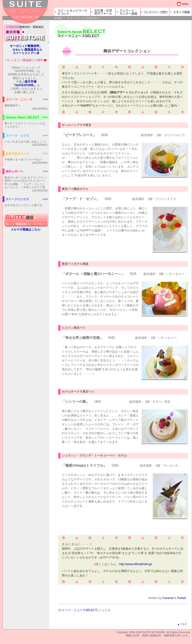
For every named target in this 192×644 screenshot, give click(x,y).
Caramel (168, 598)
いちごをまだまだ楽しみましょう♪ (25, 142)
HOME (58, 18)
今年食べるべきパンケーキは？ (23, 159)
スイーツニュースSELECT (83, 18)
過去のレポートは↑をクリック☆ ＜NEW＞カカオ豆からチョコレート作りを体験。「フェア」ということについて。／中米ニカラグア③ (26, 182)
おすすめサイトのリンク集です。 (25, 205)
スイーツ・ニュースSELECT (78, 610)
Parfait (182, 598)
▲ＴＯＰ (182, 624)
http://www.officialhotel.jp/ (136, 564)
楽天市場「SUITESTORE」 (24, 83)
